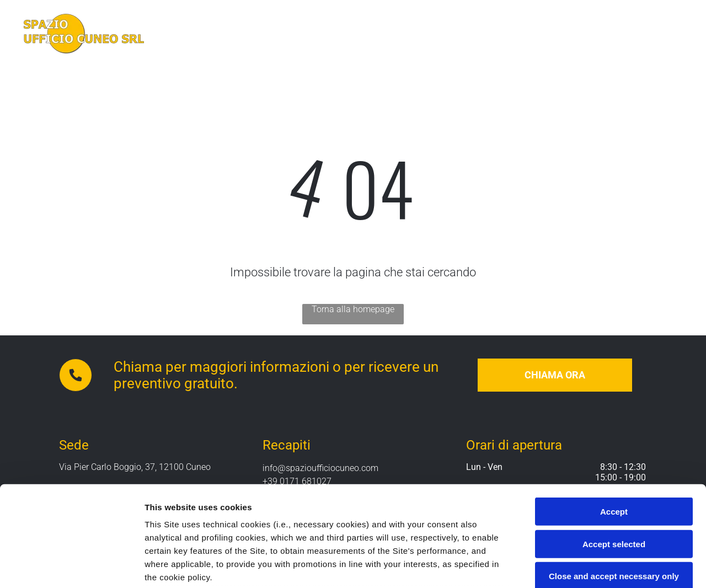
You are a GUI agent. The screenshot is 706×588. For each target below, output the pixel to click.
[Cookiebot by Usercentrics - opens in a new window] (71, 566)
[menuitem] (265, 34)
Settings (561, 566)
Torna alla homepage (353, 309)
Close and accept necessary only (614, 482)
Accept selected (614, 450)
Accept (614, 418)
